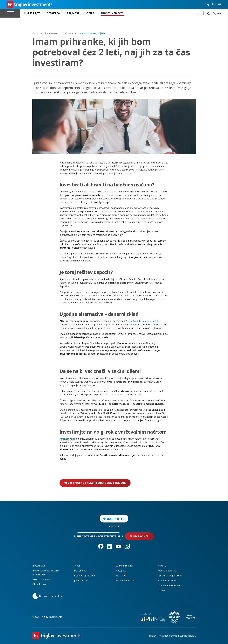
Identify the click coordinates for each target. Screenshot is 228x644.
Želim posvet (141, 536)
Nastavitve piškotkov (47, 596)
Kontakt (214, 4)
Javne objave (81, 581)
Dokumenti (80, 571)
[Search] (198, 13)
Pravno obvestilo (167, 571)
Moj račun (121, 576)
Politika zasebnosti (168, 581)
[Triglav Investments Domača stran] (29, 4)
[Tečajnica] (53, 13)
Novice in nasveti (42, 579)
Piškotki (162, 566)
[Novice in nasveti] (113, 13)
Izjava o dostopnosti (169, 586)
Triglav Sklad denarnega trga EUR (144, 321)
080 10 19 (114, 519)
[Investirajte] (32, 13)
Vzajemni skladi (124, 566)
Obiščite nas (39, 584)
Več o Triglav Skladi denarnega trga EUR (95, 483)
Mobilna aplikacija (126, 581)
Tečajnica (121, 571)
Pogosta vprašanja (84, 576)
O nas (77, 566)
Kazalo (161, 591)
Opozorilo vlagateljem (170, 576)
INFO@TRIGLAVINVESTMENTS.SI (99, 536)
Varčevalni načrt (68, 439)
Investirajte (39, 566)
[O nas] (90, 13)
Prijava (214, 13)
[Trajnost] (73, 13)
